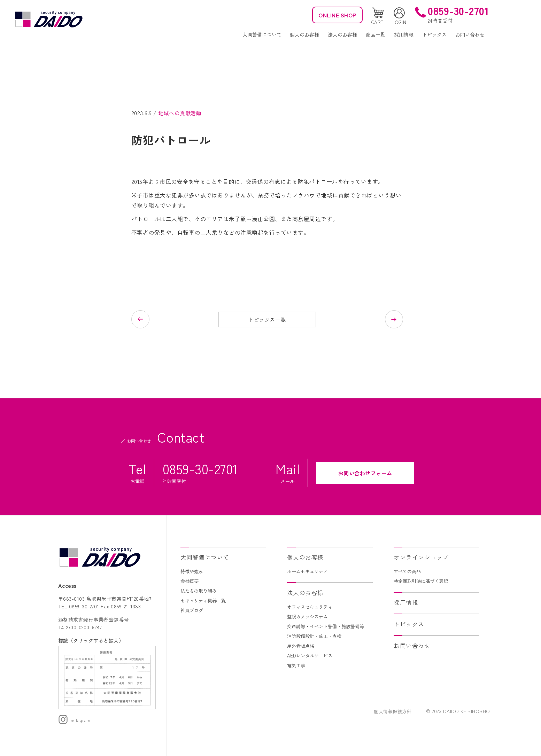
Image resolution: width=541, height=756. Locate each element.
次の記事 (368, 319)
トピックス (434, 34)
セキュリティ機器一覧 (205, 601)
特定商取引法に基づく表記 (423, 581)
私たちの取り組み (200, 591)
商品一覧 (376, 34)
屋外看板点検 (302, 646)
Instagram (75, 721)
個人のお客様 (304, 34)
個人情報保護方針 (391, 712)
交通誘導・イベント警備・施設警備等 (329, 626)
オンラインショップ (423, 557)
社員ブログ (193, 610)
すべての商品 (408, 571)
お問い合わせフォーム (365, 473)
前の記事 (166, 319)
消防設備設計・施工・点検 (316, 636)
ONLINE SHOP (335, 15)
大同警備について (262, 34)
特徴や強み (193, 571)
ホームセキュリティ (309, 571)
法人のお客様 (342, 34)
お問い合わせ (470, 34)
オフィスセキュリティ (311, 607)
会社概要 (190, 581)
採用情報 (404, 34)
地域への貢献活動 (181, 113)
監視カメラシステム (309, 617)
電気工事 (297, 665)
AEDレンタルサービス (311, 656)
